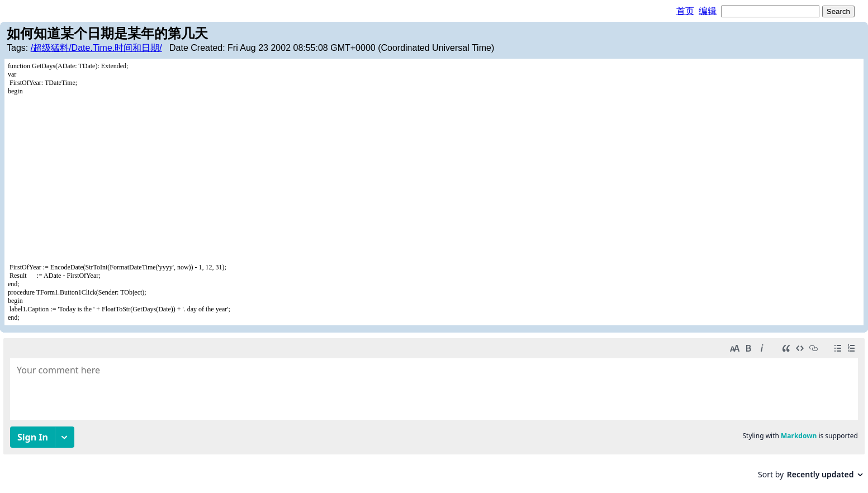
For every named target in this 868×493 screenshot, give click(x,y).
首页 (685, 11)
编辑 (708, 11)
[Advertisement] (434, 179)
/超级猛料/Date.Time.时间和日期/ (96, 48)
